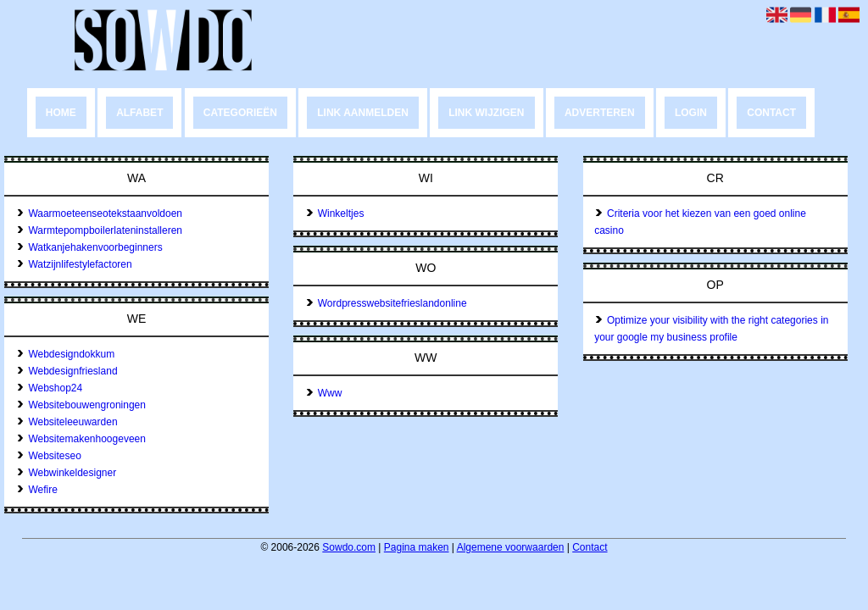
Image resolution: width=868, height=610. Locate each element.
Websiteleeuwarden (67, 422)
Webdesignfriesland (67, 371)
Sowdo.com (349, 547)
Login (691, 113)
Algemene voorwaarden (511, 547)
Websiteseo (49, 456)
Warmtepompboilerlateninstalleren (100, 230)
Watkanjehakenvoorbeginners (89, 247)
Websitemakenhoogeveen (81, 439)
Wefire (37, 490)
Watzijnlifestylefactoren (74, 264)
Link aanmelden (363, 113)
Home (61, 113)
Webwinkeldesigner (67, 473)
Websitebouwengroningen (81, 405)
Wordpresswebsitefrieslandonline (386, 303)
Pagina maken (417, 547)
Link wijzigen (486, 113)
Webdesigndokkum (66, 354)
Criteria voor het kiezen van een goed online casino (700, 222)
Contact (771, 113)
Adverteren (600, 113)
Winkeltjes (335, 213)
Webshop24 (50, 388)
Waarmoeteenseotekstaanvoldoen (100, 213)
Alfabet (139, 113)
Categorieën (240, 113)
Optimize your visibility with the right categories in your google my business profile (711, 329)
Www (324, 393)
